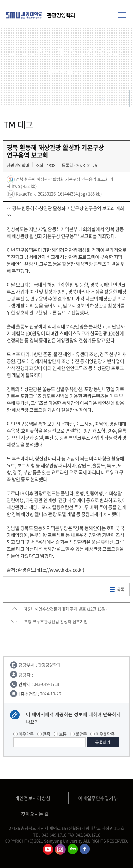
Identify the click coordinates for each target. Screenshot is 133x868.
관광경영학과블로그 (73, 849)
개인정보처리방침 (33, 798)
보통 (60, 734)
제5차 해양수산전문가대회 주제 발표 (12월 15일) (65, 609)
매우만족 (24, 734)
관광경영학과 (61, 15)
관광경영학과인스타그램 (60, 849)
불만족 (79, 734)
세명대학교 (25, 15)
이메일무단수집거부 (98, 798)
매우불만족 (103, 734)
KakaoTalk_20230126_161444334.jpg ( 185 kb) (58, 194)
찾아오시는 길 (35, 814)
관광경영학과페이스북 (85, 849)
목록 (121, 589)
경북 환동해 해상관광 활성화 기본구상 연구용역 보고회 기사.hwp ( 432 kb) (60, 182)
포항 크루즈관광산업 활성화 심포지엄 (56, 621)
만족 (44, 734)
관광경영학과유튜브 (48, 849)
